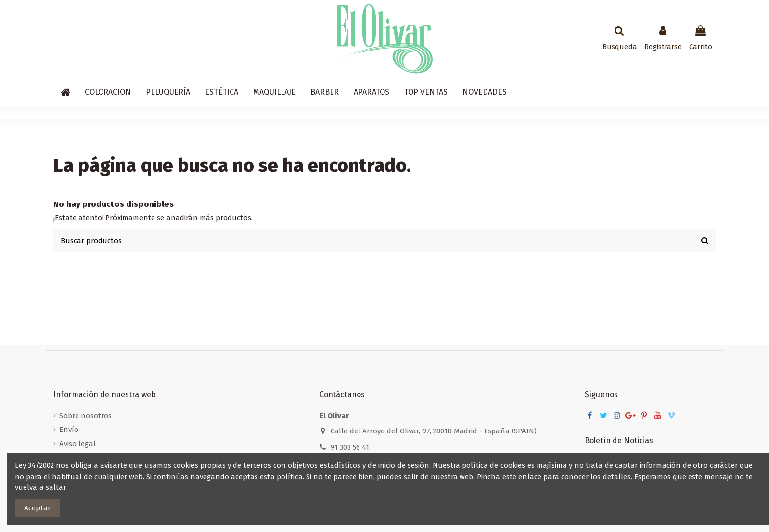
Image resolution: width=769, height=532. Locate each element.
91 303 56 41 (350, 447)
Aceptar (37, 508)
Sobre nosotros (86, 416)
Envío (69, 430)
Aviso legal (77, 444)
